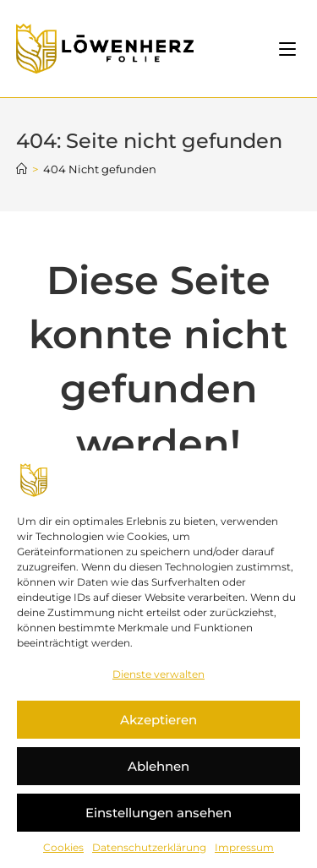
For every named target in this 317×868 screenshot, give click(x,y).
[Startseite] (22, 169)
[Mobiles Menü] (290, 49)
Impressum (244, 847)
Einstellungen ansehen (158, 813)
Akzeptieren (158, 720)
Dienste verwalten (158, 674)
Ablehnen (158, 766)
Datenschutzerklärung (149, 847)
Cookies (63, 847)
